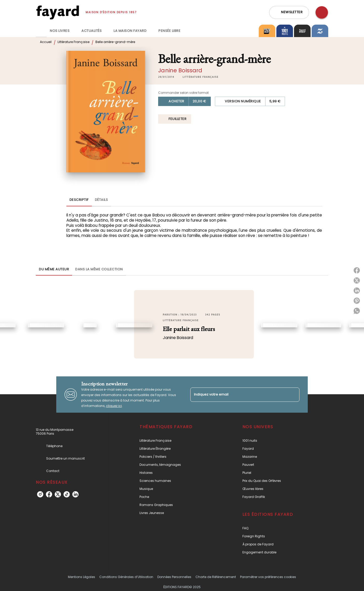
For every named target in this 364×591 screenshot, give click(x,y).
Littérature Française (73, 42)
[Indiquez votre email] (238, 395)
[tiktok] (67, 494)
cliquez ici (114, 406)
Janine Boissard (180, 70)
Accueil (46, 42)
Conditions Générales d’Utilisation (126, 577)
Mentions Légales (82, 577)
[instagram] (40, 494)
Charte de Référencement (216, 577)
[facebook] (49, 494)
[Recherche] (322, 12)
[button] (289, 12)
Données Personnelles (174, 577)
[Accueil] (58, 12)
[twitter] (58, 494)
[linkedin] (75, 494)
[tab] (41, 31)
